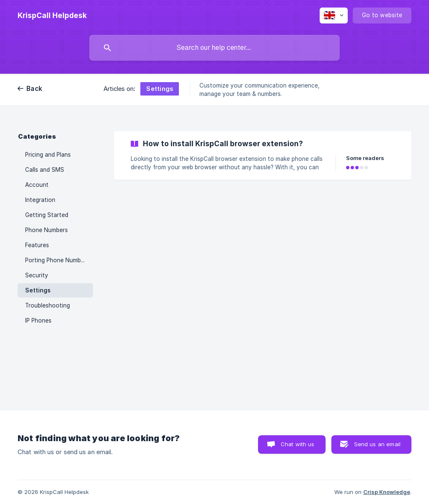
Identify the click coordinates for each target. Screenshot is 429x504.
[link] (263, 155)
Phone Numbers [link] (47, 230)
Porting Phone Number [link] (56, 260)
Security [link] (37, 275)
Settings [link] (38, 290)
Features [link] (37, 245)
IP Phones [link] (38, 320)
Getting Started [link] (47, 215)
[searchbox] (214, 48)
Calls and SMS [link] (45, 170)
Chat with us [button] (298, 444)
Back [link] (34, 89)
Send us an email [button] (377, 444)
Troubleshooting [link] (48, 305)
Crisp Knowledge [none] (387, 492)
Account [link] (37, 185)
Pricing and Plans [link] (48, 155)
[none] (52, 16)
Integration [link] (40, 200)
